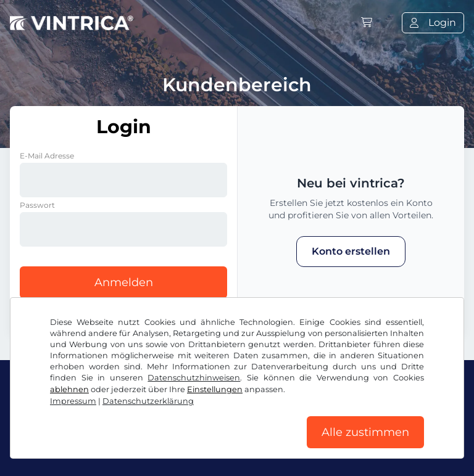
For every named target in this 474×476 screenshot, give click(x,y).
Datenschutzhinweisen (194, 378)
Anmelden (124, 282)
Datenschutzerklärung (148, 401)
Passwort (37, 205)
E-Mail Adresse (47, 156)
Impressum (73, 401)
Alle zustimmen (365, 432)
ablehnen (69, 389)
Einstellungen (215, 389)
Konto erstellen (351, 251)
